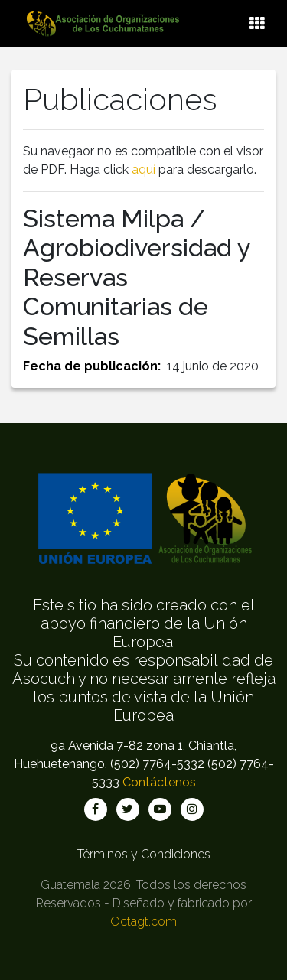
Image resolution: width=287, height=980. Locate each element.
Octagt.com (143, 921)
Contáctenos (159, 782)
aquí (143, 169)
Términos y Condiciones (144, 854)
